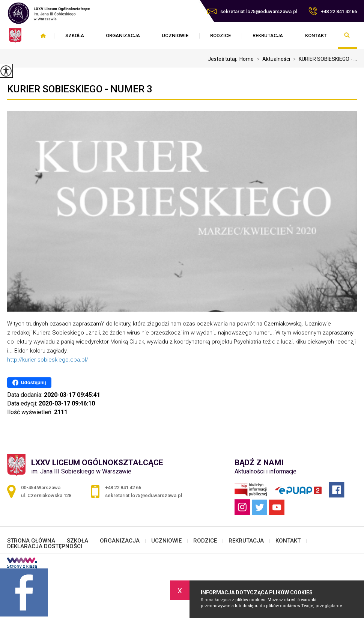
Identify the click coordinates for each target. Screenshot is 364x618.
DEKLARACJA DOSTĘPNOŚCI (45, 546)
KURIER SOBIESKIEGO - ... (323, 59)
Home (247, 59)
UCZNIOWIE (175, 35)
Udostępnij (29, 383)
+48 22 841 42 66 (333, 11)
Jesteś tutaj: (224, 59)
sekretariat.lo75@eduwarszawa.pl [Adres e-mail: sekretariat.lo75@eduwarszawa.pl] (144, 495)
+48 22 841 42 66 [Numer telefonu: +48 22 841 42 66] (123, 488)
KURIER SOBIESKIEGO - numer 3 (80, 89)
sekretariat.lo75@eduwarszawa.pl (252, 11)
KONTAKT (316, 35)
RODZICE (220, 35)
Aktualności (272, 59)
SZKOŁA (75, 35)
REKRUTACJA (268, 35)
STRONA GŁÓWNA (43, 36)
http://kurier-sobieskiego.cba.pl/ (48, 360)
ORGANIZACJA (123, 35)
